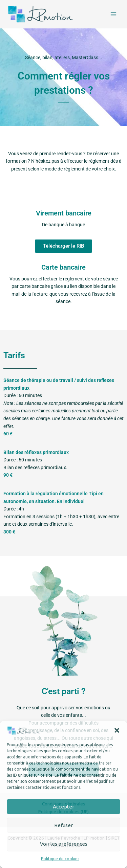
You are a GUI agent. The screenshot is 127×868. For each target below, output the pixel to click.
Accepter (63, 807)
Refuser (63, 825)
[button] (117, 730)
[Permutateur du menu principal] (114, 14)
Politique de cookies (60, 859)
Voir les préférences (64, 844)
